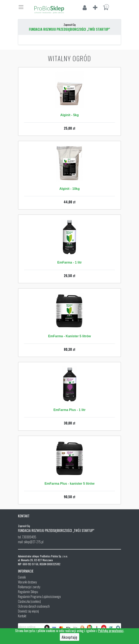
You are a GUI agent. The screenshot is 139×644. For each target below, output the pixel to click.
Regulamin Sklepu (28, 592)
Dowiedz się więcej (28, 611)
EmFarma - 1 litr (70, 262)
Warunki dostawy (27, 582)
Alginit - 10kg (69, 189)
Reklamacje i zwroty (29, 587)
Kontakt (22, 616)
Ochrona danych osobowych (34, 606)
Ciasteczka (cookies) (29, 601)
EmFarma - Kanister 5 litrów (69, 336)
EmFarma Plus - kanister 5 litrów (69, 484)
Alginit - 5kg (69, 115)
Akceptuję (69, 637)
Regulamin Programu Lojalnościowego (39, 597)
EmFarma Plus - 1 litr (69, 410)
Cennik (22, 577)
